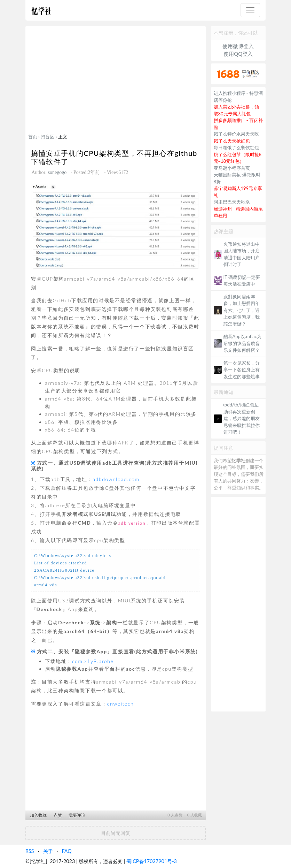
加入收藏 (38, 815)
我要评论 (77, 815)
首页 (33, 137)
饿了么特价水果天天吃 (236, 134)
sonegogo (57, 172)
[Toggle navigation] (250, 10)
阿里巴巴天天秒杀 (232, 202)
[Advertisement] (116, 81)
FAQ (66, 851)
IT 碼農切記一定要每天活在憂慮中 (242, 281)
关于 (48, 851)
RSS (30, 851)
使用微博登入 (238, 46)
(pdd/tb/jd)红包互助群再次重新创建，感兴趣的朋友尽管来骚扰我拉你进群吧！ (242, 418)
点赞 (58, 815)
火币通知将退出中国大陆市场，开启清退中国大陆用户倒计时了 (242, 254)
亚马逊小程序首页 (232, 168)
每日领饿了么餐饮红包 (236, 147)
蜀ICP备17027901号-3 (152, 861)
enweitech (120, 704)
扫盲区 (48, 137)
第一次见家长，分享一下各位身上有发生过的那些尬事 (242, 370)
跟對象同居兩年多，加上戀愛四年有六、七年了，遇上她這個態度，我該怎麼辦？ (242, 310)
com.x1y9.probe (93, 661)
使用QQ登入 (238, 54)
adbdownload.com (116, 479)
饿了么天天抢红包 (232, 141)
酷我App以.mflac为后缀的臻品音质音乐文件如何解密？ (242, 343)
